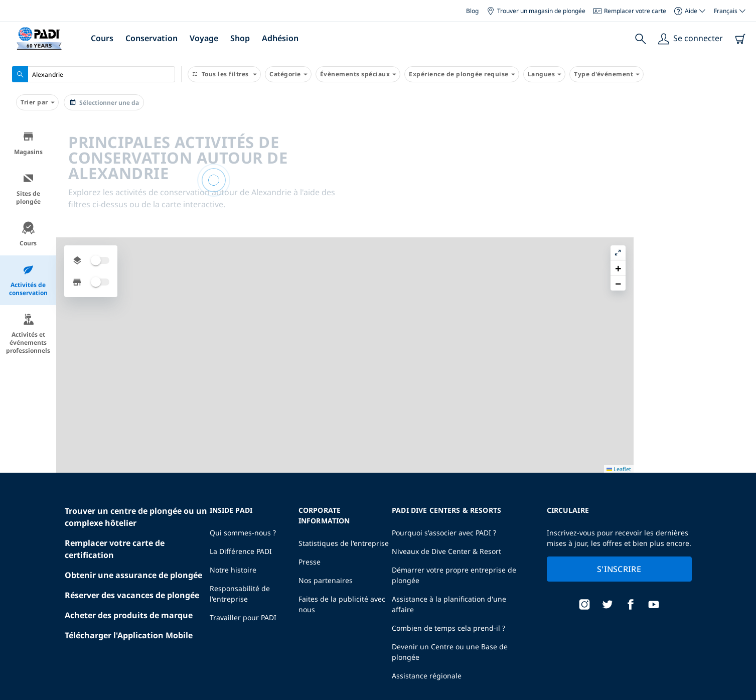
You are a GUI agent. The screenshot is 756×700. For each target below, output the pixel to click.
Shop (240, 38)
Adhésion (280, 38)
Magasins (28, 143)
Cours (102, 38)
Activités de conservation (28, 280)
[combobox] (94, 74)
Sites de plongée (28, 189)
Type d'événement (607, 74)
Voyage (204, 38)
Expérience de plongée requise (462, 74)
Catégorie (288, 74)
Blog (472, 11)
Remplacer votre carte (630, 11)
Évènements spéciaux (358, 74)
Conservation (152, 38)
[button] (740, 153)
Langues (545, 74)
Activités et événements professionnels (28, 334)
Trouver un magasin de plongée (536, 11)
